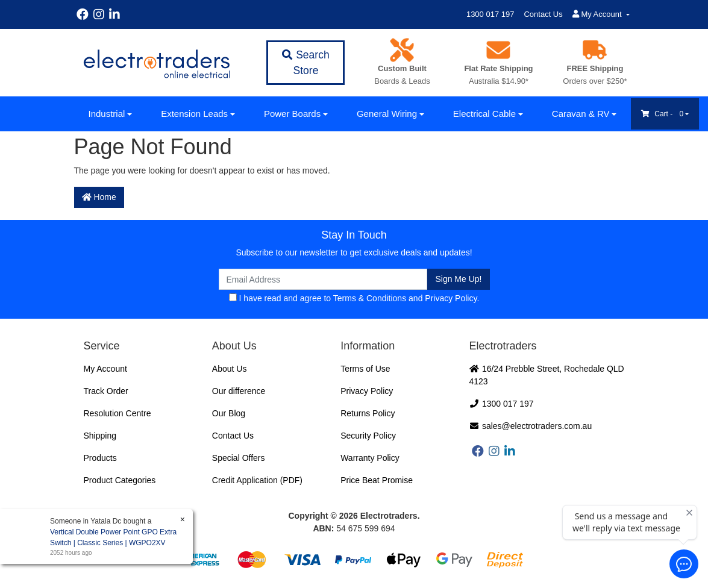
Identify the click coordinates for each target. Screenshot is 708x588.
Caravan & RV (581, 114)
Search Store (305, 63)
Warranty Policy (370, 458)
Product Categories (120, 480)
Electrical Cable (484, 114)
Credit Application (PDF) (257, 480)
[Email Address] (323, 279)
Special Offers (239, 458)
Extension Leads (194, 114)
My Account (105, 369)
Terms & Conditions (370, 298)
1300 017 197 (490, 14)
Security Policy (368, 436)
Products (100, 458)
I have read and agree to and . (354, 298)
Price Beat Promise (377, 480)
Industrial (107, 114)
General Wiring (387, 114)
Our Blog (229, 413)
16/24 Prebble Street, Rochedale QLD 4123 (547, 375)
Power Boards (292, 114)
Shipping (100, 436)
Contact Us (543, 14)
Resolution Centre (117, 413)
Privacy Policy (451, 298)
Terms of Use (365, 369)
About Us (230, 369)
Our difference (239, 391)
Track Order (106, 391)
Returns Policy (368, 413)
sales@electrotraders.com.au (531, 426)
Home (99, 197)
